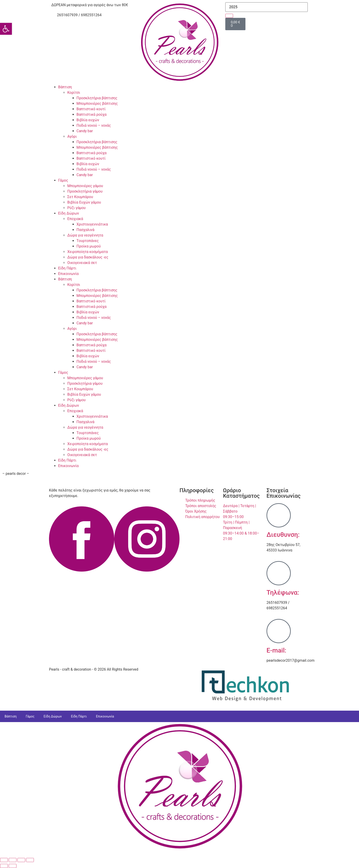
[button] (6, 29)
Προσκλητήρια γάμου (85, 191)
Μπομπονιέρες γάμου (85, 186)
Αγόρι (72, 136)
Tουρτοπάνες (88, 241)
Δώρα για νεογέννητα (85, 235)
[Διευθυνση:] (279, 515)
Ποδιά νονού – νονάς (94, 125)
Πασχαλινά (85, 230)
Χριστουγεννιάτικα (92, 224)
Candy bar (85, 131)
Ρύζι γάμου (76, 208)
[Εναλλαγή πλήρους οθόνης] (13, 860)
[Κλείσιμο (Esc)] (30, 860)
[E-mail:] (279, 631)
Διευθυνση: (283, 535)
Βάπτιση (65, 87)
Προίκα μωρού (89, 246)
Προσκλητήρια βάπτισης (97, 98)
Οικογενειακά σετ (82, 263)
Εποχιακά (75, 219)
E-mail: (276, 650)
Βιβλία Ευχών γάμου (84, 202)
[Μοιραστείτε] (21, 860)
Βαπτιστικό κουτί (91, 109)
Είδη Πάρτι (67, 268)
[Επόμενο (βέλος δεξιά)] (13, 866)
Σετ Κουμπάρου (80, 197)
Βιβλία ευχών (88, 120)
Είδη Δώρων (69, 213)
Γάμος (63, 180)
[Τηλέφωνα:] (279, 573)
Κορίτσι (74, 93)
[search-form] (267, 7)
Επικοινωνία (68, 274)
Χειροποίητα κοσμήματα (88, 252)
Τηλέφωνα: (283, 593)
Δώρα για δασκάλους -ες (88, 257)
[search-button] (229, 16)
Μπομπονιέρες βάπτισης (97, 103)
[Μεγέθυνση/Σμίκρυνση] (4, 860)
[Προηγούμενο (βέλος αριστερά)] (4, 866)
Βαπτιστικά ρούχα (91, 114)
